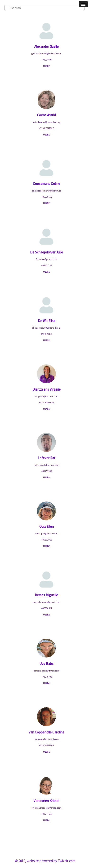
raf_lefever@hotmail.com (47, 465)
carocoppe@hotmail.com (46, 739)
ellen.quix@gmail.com (47, 534)
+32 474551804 (46, 745)
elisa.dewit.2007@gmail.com (46, 328)
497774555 (47, 814)
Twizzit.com (67, 861)
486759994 (47, 471)
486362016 (47, 540)
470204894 (47, 60)
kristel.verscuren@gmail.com (47, 808)
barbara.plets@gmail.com (47, 671)
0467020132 (46, 334)
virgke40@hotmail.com (47, 396)
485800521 (47, 608)
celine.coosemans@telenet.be (46, 191)
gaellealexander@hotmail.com (47, 54)
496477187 (47, 265)
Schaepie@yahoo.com (46, 259)
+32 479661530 (46, 403)
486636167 (47, 197)
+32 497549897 (46, 128)
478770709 (47, 677)
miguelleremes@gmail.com (46, 602)
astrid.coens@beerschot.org (47, 122)
